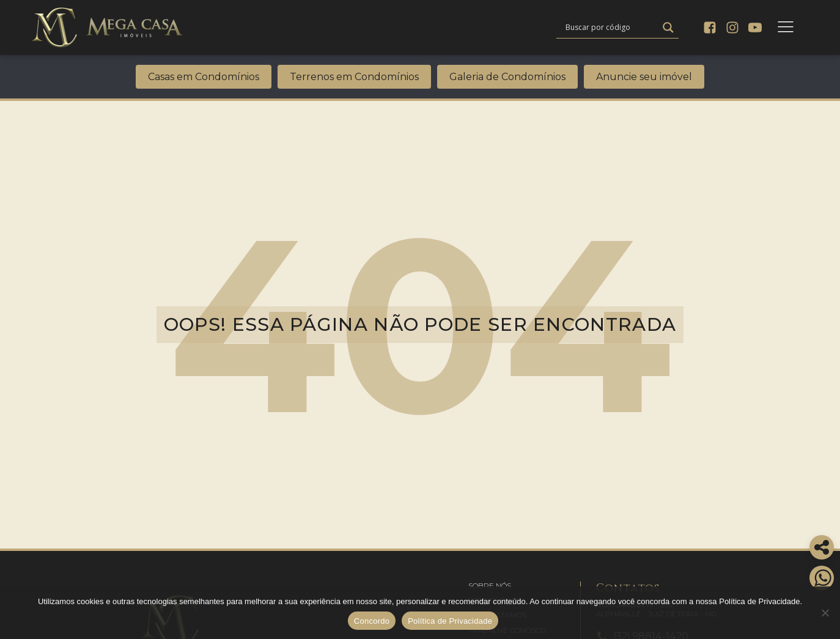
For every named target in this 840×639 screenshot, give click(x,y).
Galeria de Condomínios (507, 77)
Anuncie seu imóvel (644, 77)
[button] (490, 586)
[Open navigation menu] (786, 28)
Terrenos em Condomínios (354, 77)
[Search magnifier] (668, 28)
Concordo (372, 621)
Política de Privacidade (450, 621)
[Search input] (610, 28)
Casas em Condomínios (204, 77)
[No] (825, 613)
